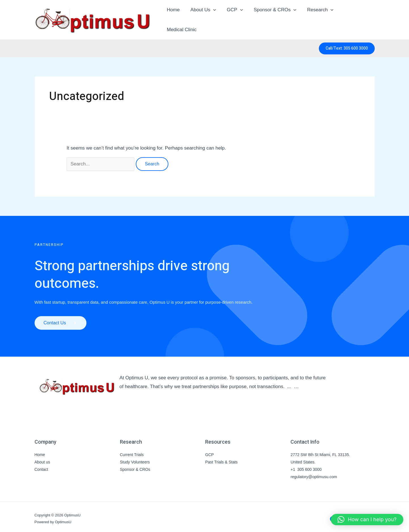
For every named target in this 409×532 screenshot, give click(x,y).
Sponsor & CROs (273, 18)
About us (42, 458)
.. (288, 383)
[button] (213, 18)
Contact (41, 466)
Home (175, 18)
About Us (204, 18)
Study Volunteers (135, 458)
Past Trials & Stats (221, 458)
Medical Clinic (355, 18)
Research (317, 18)
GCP (234, 18)
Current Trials (132, 451)
